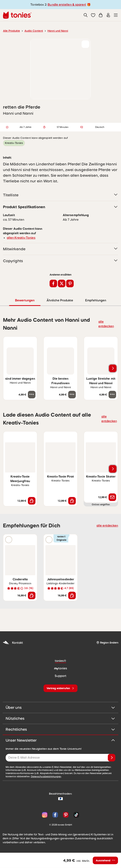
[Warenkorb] (101, 15)
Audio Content (32, 31)
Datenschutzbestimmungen (33, 776)
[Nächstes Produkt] (113, 368)
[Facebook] (55, 815)
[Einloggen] (108, 15)
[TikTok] (76, 815)
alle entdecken (107, 324)
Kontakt (12, 643)
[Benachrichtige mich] (112, 497)
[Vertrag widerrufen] (60, 688)
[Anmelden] (112, 757)
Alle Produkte (11, 31)
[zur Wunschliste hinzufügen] (85, 44)
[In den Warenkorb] (32, 501)
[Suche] (86, 15)
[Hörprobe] (9, 539)
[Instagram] (45, 815)
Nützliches (60, 718)
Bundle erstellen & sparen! (66, 4)
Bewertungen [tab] (25, 300)
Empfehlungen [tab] (95, 300)
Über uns (60, 707)
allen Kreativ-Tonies (20, 238)
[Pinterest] (66, 815)
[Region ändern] (107, 642)
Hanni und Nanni (54, 31)
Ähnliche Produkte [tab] (59, 300)
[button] (93, 15)
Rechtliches (60, 729)
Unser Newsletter (60, 740)
